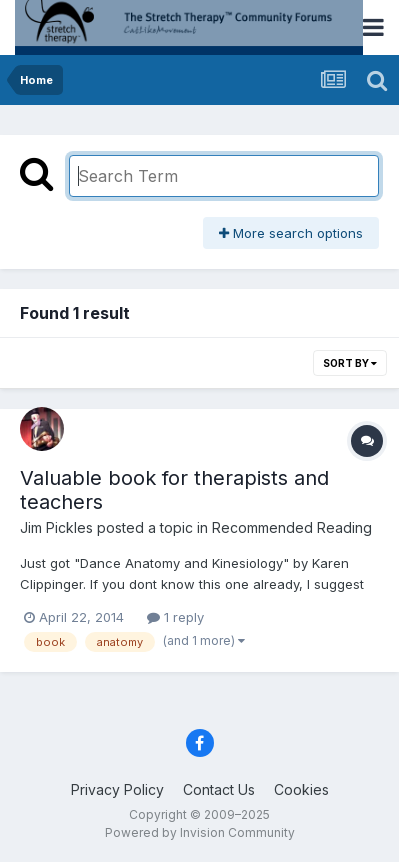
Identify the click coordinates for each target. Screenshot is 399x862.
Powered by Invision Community (200, 832)
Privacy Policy (117, 789)
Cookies (301, 789)
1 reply (175, 617)
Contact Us (219, 789)
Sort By (350, 363)
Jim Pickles (56, 527)
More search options (291, 233)
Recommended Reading (292, 527)
